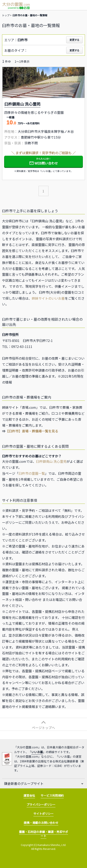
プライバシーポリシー (41, 804)
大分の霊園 (16, 4)
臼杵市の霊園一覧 (32, 473)
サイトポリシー (43, 814)
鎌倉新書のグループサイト (24, 783)
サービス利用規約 (52, 795)
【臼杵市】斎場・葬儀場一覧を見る (32, 431)
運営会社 (29, 795)
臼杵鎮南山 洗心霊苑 (51, 461)
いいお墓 (37, 752)
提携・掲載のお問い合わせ (41, 823)
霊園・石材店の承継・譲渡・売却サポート (43, 834)
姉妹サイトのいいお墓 (48, 298)
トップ (6, 15)
